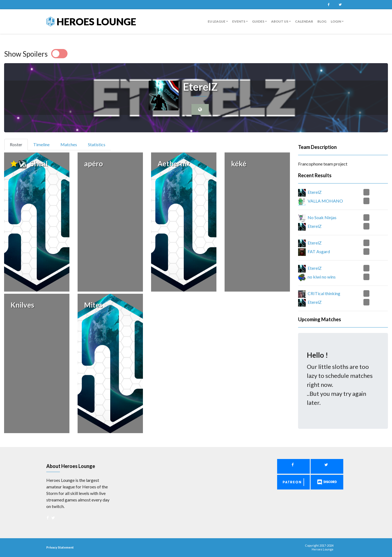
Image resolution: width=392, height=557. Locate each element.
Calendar (304, 21)
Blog (322, 21)
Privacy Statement (60, 547)
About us (280, 21)
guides (258, 21)
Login (336, 21)
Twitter (340, 5)
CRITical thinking (324, 293)
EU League (217, 21)
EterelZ (315, 192)
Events (239, 21)
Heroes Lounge (91, 22)
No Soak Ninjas (322, 217)
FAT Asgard (319, 251)
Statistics (97, 144)
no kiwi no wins (322, 277)
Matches (69, 144)
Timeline (41, 144)
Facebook (329, 5)
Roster (18, 144)
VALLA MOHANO (325, 201)
